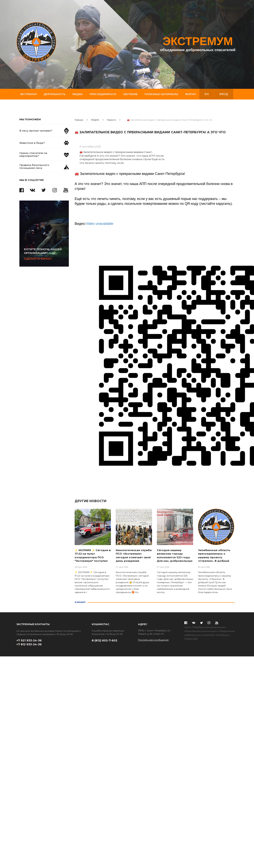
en (207, 94)
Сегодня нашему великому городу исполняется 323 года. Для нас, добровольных (175, 556)
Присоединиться (103, 94)
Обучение (130, 94)
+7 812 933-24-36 (29, 644)
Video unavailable (100, 224)
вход (224, 94)
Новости (111, 120)
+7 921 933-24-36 (29, 640)
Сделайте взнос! (46, 254)
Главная (79, 120)
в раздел (80, 602)
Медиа (78, 94)
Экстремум (28, 94)
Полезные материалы (161, 94)
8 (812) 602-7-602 (105, 640)
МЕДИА (95, 120)
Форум (190, 94)
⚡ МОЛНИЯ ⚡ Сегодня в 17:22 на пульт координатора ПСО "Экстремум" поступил (93, 556)
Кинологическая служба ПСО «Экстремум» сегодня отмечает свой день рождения (134, 556)
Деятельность (55, 94)
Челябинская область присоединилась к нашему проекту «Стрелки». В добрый (214, 556)
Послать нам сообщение (153, 640)
